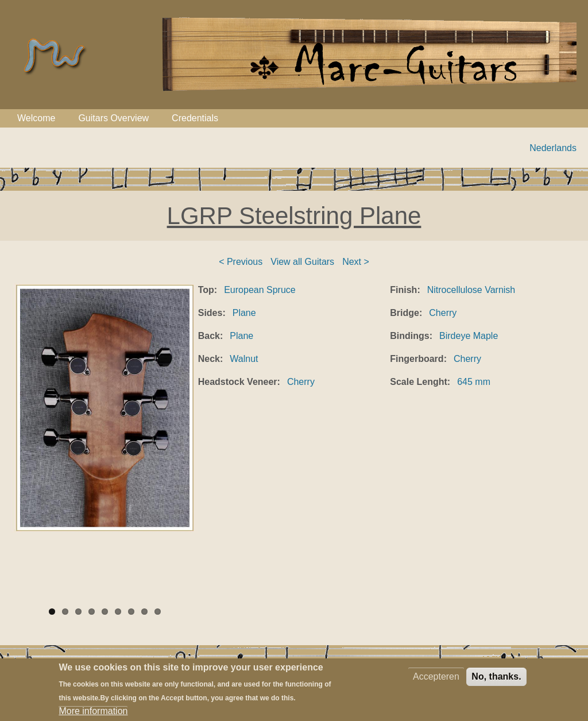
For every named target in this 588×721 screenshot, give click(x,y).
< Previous (241, 262)
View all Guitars (302, 262)
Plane (244, 313)
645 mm (474, 382)
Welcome (36, 118)
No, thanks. (496, 682)
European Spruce (260, 290)
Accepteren (436, 682)
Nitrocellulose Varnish (471, 290)
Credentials (195, 118)
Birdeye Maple (469, 336)
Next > (356, 262)
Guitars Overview (113, 118)
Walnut (244, 359)
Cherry (301, 382)
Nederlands (553, 148)
